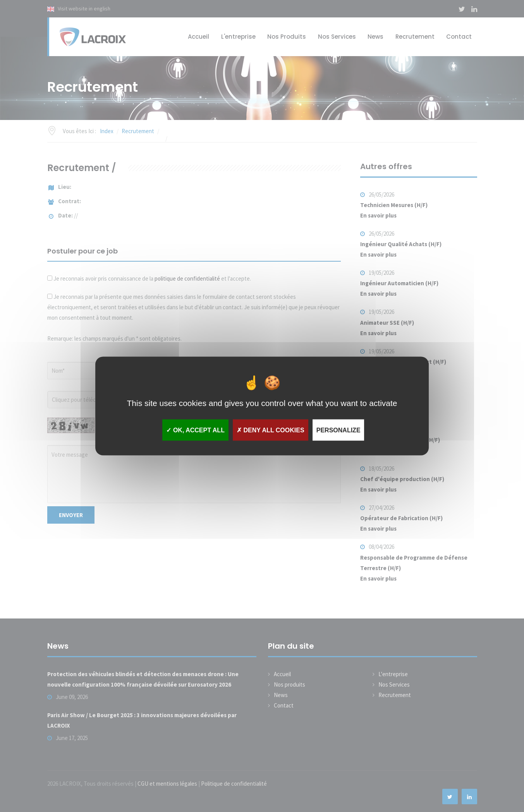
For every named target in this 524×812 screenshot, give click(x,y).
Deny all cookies (271, 430)
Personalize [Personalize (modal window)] (338, 430)
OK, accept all (195, 430)
